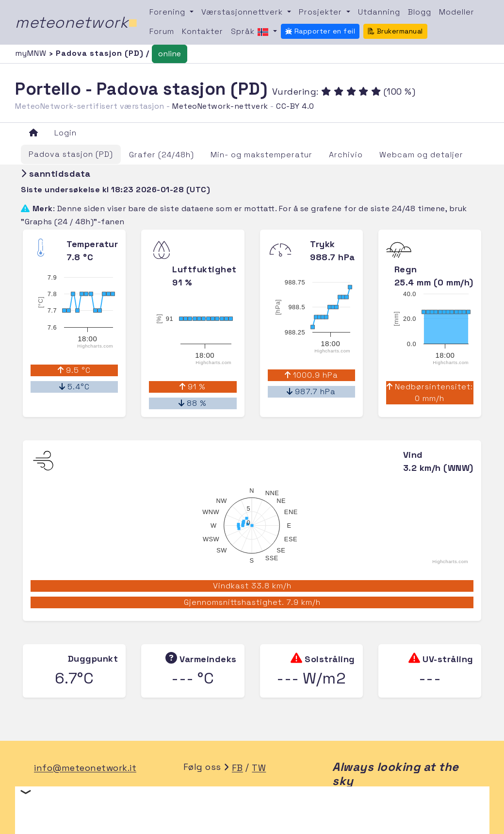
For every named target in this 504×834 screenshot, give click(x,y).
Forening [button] (169, 12)
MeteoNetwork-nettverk (220, 106)
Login (65, 133)
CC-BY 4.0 (295, 106)
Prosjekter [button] (322, 12)
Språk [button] (251, 32)
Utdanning (379, 12)
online (170, 54)
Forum (162, 31)
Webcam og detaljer (421, 155)
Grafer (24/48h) (162, 155)
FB (237, 768)
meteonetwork (76, 22)
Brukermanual (395, 31)
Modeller (457, 12)
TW (259, 768)
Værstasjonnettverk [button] (243, 12)
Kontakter (203, 31)
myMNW (32, 53)
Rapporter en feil (320, 31)
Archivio (346, 155)
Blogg (420, 12)
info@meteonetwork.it (85, 768)
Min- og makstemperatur (261, 155)
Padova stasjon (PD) (71, 154)
